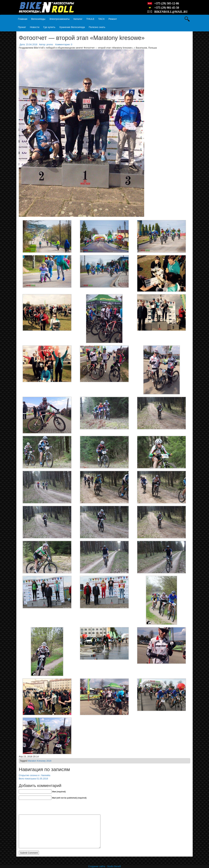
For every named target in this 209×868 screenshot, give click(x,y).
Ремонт (113, 19)
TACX (101, 19)
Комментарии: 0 (64, 44)
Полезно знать (97, 27)
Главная (23, 19)
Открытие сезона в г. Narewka (35, 775)
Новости (35, 27)
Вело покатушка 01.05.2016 (33, 779)
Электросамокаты (60, 19)
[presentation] (44, 808)
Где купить (49, 27)
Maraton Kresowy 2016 (40, 761)
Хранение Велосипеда (72, 27)
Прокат (22, 27)
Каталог (78, 19)
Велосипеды (38, 19)
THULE (90, 19)
